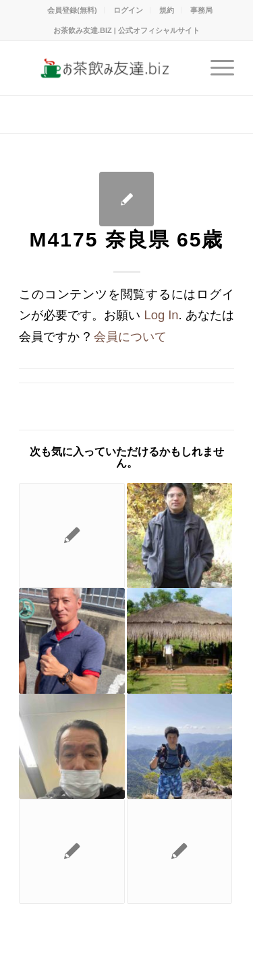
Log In (161, 315)
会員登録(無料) (72, 10)
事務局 (201, 10)
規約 (167, 10)
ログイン (128, 10)
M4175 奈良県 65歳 (127, 239)
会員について (130, 336)
